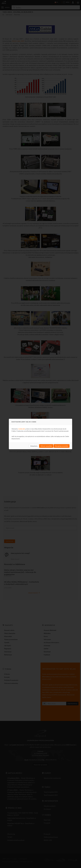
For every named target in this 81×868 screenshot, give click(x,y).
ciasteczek (21, 429)
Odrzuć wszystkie (46, 446)
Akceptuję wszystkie (62, 446)
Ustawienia (34, 446)
